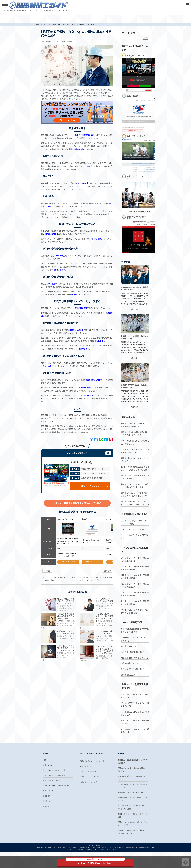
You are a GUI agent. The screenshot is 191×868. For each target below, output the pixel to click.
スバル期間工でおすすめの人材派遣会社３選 (135, 730)
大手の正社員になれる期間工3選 (134, 675)
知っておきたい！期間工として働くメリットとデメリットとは (104, 619)
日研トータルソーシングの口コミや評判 (135, 553)
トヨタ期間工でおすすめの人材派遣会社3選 (104, 601)
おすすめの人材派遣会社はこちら (96, 862)
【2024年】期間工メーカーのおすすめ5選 (134, 656)
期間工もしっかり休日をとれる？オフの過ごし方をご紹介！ (66, 652)
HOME (45, 774)
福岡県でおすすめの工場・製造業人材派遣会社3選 (135, 594)
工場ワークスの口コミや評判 (133, 546)
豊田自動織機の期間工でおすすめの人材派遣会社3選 (135, 647)
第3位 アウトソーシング (88, 786)
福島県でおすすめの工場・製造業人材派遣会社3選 (135, 602)
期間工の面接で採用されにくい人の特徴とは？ (66, 601)
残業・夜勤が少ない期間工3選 (133, 680)
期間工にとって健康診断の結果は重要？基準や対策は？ (134, 442)
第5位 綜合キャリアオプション (91, 796)
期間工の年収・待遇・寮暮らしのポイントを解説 (135, 494)
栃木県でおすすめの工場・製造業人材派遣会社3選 (135, 611)
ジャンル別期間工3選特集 (52, 796)
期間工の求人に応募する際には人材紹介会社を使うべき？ (135, 450)
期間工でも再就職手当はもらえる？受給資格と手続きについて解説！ (66, 619)
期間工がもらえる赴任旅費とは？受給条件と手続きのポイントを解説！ (135, 511)
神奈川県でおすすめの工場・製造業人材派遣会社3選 (135, 628)
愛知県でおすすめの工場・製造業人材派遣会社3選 (135, 620)
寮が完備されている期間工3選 (66, 636)
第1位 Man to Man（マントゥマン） (92, 775)
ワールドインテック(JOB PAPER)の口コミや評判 (134, 539)
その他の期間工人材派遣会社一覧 (54, 785)
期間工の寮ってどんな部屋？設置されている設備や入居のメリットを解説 (104, 655)
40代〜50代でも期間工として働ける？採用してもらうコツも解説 (135, 485)
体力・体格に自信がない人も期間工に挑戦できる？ (135, 459)
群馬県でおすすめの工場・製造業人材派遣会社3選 (135, 585)
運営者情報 (47, 812)
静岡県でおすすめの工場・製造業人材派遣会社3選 (135, 576)
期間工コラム (48, 780)
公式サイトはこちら (95, 485)
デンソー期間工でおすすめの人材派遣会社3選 (135, 722)
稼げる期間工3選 (128, 692)
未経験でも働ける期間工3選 (132, 669)
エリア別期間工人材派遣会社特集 (54, 790)
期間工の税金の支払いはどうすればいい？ (104, 637)
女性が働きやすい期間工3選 (132, 686)
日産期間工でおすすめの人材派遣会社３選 (135, 739)
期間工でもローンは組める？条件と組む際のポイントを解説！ (134, 502)
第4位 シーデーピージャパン (90, 791)
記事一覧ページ (48, 806)
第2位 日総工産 (85, 781)
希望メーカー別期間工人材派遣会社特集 (56, 801)
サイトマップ (48, 817)
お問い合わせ (48, 822)
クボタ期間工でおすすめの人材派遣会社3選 (135, 713)
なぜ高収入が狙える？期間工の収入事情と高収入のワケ (134, 468)
